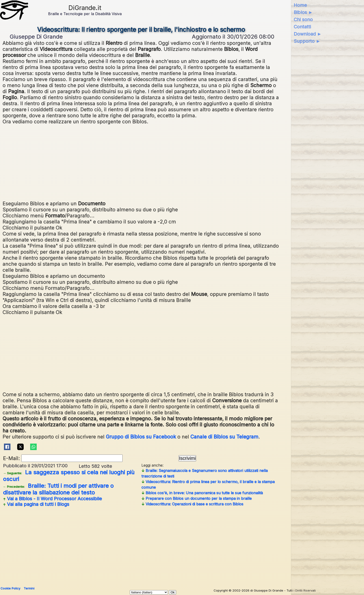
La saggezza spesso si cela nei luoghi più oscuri (69, 476)
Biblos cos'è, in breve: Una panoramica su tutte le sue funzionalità (202, 493)
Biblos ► (303, 12)
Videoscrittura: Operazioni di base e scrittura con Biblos (192, 504)
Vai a (52, 499)
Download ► (308, 34)
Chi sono (303, 20)
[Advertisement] (141, 162)
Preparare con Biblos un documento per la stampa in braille (197, 498)
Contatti (302, 27)
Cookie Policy (10, 588)
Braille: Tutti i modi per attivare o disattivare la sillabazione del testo (58, 489)
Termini (29, 588)
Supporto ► (307, 41)
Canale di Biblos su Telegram (224, 437)
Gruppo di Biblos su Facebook (141, 437)
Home (300, 5)
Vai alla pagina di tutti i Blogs (36, 504)
